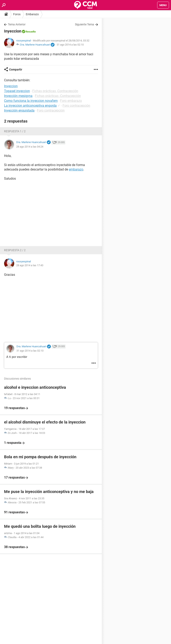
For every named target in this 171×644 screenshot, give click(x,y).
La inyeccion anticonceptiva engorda (30, 106)
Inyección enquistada (19, 110)
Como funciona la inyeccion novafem (31, 101)
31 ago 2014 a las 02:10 (70, 45)
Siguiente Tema (84, 24)
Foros (17, 14)
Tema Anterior (17, 24)
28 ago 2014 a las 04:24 (30, 147)
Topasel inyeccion (17, 91)
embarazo (76, 169)
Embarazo (32, 14)
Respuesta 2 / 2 (15, 250)
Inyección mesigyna (18, 96)
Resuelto (31, 32)
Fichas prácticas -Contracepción (55, 91)
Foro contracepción (76, 106)
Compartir (16, 70)
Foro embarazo (71, 101)
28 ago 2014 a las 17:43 (30, 265)
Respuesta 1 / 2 (15, 131)
